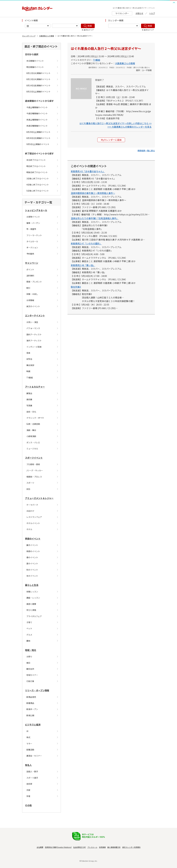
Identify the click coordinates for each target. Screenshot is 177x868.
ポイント (30, 269)
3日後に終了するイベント (38, 179)
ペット (29, 628)
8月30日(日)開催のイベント (38, 138)
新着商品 (30, 703)
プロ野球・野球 (33, 464)
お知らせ (139, 13)
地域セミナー (32, 675)
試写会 (29, 359)
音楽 (28, 353)
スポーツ (30, 483)
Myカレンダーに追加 (111, 140)
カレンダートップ (29, 36)
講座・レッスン (33, 598)
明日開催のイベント (35, 67)
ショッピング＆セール (36, 210)
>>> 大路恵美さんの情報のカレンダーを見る (130, 127)
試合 (28, 489)
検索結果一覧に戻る (146, 151)
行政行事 (30, 681)
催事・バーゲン (33, 223)
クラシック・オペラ (35, 418)
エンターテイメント (35, 315)
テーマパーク (32, 505)
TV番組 (30, 377)
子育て (29, 622)
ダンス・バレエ (33, 442)
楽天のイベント (33, 306)
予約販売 (30, 254)
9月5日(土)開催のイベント (38, 144)
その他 (28, 805)
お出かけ (30, 511)
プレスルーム (92, 847)
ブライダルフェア (34, 616)
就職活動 (30, 750)
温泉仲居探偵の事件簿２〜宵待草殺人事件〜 (93, 193)
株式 (28, 737)
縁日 (28, 663)
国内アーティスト (34, 334)
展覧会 (29, 393)
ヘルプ (152, 13)
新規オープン (32, 709)
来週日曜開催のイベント (37, 126)
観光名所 (30, 669)
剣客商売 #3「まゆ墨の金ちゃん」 (88, 171)
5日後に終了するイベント (38, 191)
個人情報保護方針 (114, 847)
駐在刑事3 (76, 287)
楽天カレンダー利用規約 (131, 847)
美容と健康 (31, 604)
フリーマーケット (34, 235)
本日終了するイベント (36, 160)
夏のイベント (32, 563)
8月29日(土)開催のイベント (38, 132)
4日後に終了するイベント (38, 185)
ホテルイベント (33, 523)
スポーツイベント (34, 458)
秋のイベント (32, 570)
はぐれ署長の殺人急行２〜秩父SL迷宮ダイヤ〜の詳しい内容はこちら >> (116, 123)
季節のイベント (33, 539)
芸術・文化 (31, 412)
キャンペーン (32, 263)
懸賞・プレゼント (34, 282)
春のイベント (32, 557)
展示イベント (32, 545)
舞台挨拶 (30, 365)
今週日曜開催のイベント (37, 113)
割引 (28, 288)
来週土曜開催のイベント (37, 120)
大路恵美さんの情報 (46, 36)
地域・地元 (31, 650)
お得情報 (30, 300)
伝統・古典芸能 (33, 424)
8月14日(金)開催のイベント (38, 85)
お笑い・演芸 (32, 322)
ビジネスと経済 (33, 725)
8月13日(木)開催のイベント (38, 79)
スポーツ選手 (32, 778)
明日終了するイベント (36, 166)
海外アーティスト (34, 341)
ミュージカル (32, 449)
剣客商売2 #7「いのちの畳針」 (86, 243)
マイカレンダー (122, 13)
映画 (28, 371)
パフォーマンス (33, 328)
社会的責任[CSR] (79, 847)
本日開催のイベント (35, 61)
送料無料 (30, 276)
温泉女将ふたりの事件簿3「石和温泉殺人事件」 (95, 218)
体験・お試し (32, 294)
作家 (28, 790)
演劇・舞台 (31, 430)
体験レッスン (32, 592)
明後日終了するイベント (37, 172)
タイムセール (32, 241)
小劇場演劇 (31, 436)
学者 (28, 796)
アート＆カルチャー (35, 387)
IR (27, 731)
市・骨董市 (31, 229)
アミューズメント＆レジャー (39, 498)
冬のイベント (32, 576)
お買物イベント (33, 217)
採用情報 (102, 847)
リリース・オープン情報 (37, 690)
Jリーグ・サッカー (35, 470)
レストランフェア (34, 517)
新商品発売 (31, 697)
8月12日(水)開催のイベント (38, 73)
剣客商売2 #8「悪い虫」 (83, 265)
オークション (32, 247)
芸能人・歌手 (32, 771)
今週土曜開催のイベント (37, 107)
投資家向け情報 (51, 847)
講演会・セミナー (34, 756)
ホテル (29, 529)
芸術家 (29, 784)
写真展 (29, 405)
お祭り (29, 657)
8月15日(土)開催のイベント (38, 92)
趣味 (28, 641)
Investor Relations (64, 847)
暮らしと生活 (32, 585)
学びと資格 (31, 610)
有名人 (28, 765)
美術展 (29, 399)
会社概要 (40, 847)
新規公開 (30, 715)
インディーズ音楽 (34, 347)
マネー (29, 744)
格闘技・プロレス (34, 477)
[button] (146, 151)
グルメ (29, 635)
